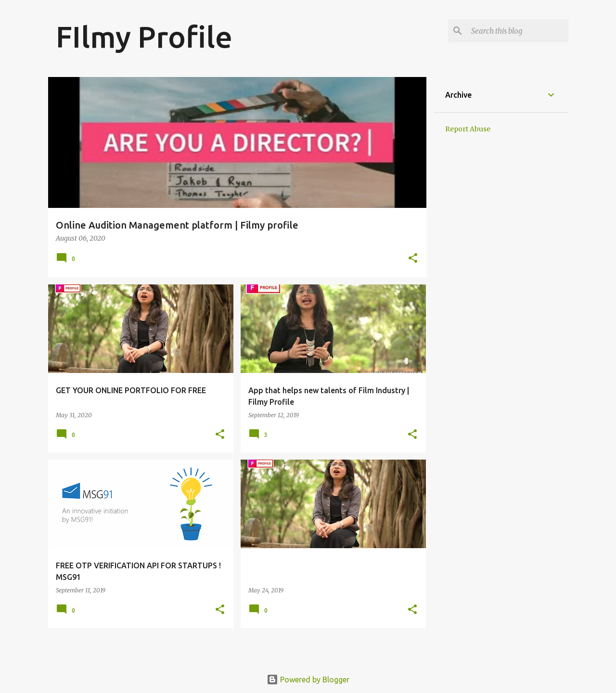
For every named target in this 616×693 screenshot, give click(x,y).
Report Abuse (468, 129)
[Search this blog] (518, 31)
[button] (413, 259)
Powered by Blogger (308, 680)
